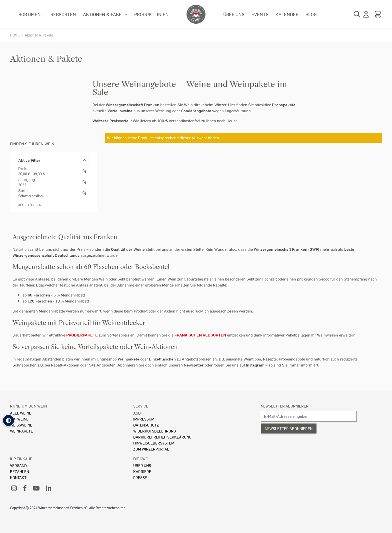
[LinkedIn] (48, 488)
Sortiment (31, 14)
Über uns (234, 14)
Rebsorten (63, 14)
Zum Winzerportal (151, 449)
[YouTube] (36, 488)
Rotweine (19, 419)
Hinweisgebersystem (154, 443)
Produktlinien (151, 14)
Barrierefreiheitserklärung (162, 437)
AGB (137, 413)
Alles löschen (30, 205)
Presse (140, 477)
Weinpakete (21, 431)
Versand (18, 465)
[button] (8, 420)
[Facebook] (25, 488)
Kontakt (18, 477)
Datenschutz (146, 425)
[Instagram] (14, 488)
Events (260, 14)
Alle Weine (21, 413)
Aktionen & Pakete (105, 14)
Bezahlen (19, 471)
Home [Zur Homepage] (15, 35)
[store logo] (196, 14)
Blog (311, 14)
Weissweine (21, 425)
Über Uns (142, 465)
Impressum (144, 419)
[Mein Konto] (366, 14)
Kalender (287, 14)
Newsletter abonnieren (285, 406)
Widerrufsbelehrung (155, 431)
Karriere (142, 471)
